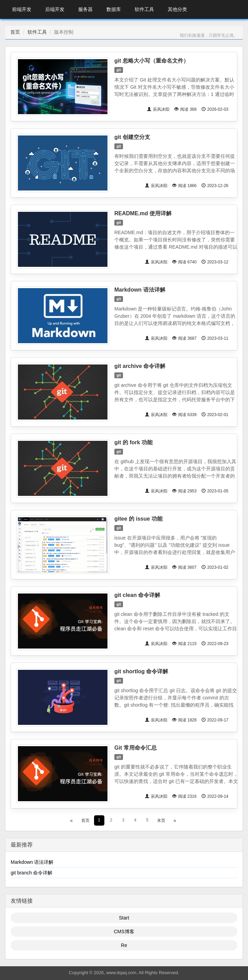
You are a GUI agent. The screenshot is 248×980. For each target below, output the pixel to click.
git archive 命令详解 (140, 366)
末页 (161, 820)
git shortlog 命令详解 (141, 671)
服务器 (85, 9)
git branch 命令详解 (32, 873)
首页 (15, 32)
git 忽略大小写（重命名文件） (152, 61)
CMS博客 (124, 932)
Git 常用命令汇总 (136, 748)
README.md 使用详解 (143, 213)
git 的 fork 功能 (133, 442)
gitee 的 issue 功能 (138, 519)
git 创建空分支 (132, 137)
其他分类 (177, 9)
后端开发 (55, 9)
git (119, 70)
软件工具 (144, 9)
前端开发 (22, 9)
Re (124, 945)
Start (124, 918)
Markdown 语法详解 (140, 290)
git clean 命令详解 (137, 595)
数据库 (114, 9)
